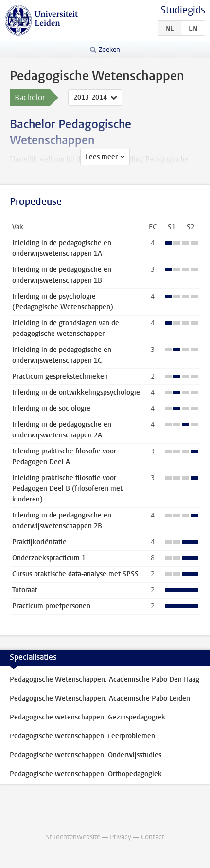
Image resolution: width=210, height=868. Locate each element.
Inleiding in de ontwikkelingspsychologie (76, 392)
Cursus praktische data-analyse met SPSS (75, 574)
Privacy (121, 837)
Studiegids (183, 10)
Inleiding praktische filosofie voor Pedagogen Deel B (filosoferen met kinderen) (67, 489)
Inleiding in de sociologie (51, 409)
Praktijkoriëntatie (39, 542)
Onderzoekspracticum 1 (49, 558)
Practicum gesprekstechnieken (60, 376)
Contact (153, 837)
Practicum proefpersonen (51, 606)
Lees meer (102, 157)
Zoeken (109, 50)
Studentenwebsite (73, 837)
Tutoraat (25, 590)
